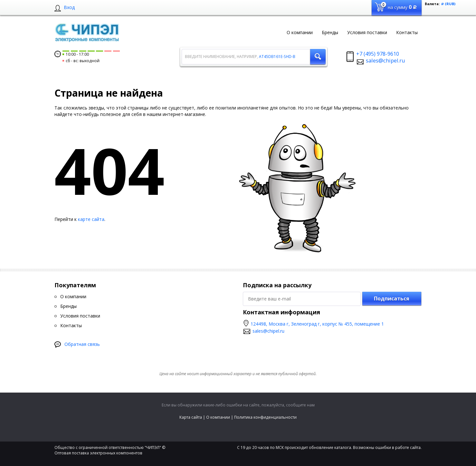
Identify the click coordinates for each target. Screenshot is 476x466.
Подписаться (392, 299)
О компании (218, 417)
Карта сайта (191, 417)
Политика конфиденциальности (265, 417)
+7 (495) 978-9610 (378, 54)
